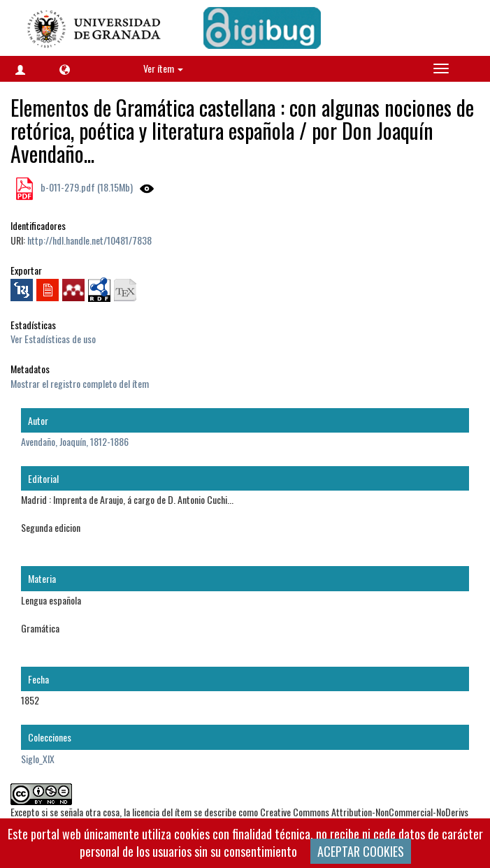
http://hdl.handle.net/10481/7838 (89, 240)
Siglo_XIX (38, 759)
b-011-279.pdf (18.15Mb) (86, 187)
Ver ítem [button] (163, 68)
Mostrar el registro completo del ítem (80, 383)
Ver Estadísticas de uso (53, 339)
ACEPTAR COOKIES (361, 851)
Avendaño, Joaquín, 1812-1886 (75, 441)
